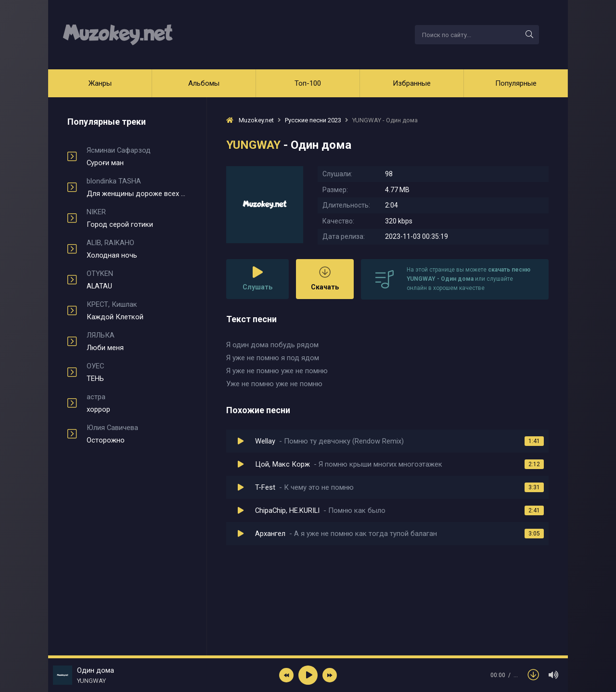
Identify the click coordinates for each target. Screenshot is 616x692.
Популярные (516, 83)
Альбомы (204, 83)
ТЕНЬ (137, 372)
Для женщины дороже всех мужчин (137, 187)
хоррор (137, 403)
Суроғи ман (137, 157)
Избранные (412, 83)
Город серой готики (137, 218)
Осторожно (137, 434)
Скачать (325, 279)
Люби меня (137, 341)
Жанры (100, 83)
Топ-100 (308, 83)
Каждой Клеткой (137, 311)
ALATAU (137, 280)
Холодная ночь (137, 249)
